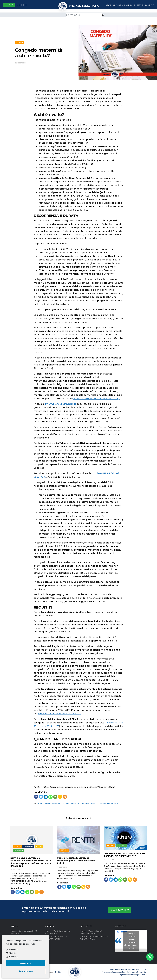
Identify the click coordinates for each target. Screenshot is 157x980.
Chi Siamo (131, 5)
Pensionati (18, 850)
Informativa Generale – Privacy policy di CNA (128, 969)
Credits (58, 972)
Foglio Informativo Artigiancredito (133, 975)
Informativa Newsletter (137, 972)
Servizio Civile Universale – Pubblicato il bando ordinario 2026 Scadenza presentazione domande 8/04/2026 (31, 862)
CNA (40, 803)
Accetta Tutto (26, 963)
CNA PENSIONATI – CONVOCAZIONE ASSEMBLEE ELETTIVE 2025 (124, 855)
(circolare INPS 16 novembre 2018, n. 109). (96, 399)
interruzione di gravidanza (61, 404)
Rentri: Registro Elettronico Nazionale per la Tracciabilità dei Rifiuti (76, 861)
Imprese (39, 847)
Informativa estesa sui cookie (113, 972)
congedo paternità (88, 803)
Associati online (119, 910)
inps (116, 803)
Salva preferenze (26, 971)
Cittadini (20, 42)
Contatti (150, 5)
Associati (9, 5)
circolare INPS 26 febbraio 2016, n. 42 (59, 714)
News (108, 5)
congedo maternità (70, 803)
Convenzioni (119, 5)
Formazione (28, 847)
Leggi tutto (31, 944)
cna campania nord (52, 803)
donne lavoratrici (105, 803)
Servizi (140, 5)
